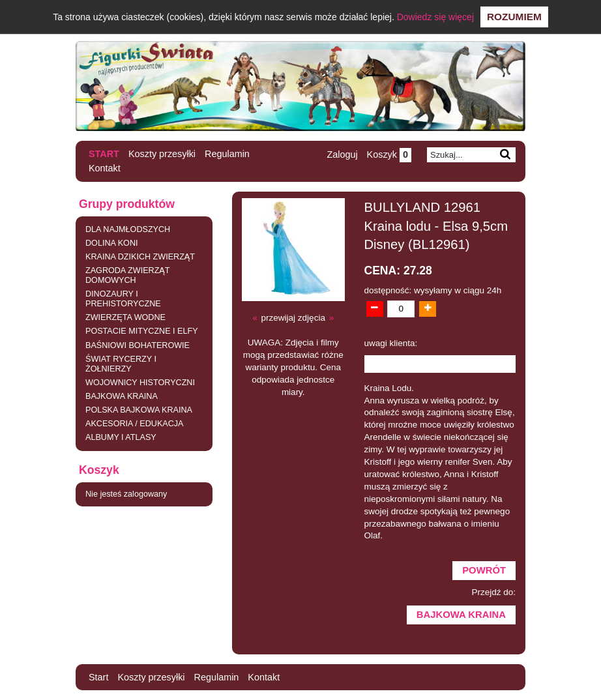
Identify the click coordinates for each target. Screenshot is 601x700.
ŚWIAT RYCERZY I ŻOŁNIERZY (121, 364)
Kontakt (105, 168)
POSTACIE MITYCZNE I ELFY (142, 331)
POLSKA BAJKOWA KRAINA (139, 410)
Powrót (484, 570)
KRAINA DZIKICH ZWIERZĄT (140, 257)
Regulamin (227, 154)
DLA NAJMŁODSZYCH (128, 229)
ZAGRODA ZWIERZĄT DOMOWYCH (127, 275)
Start (104, 154)
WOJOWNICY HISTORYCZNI (140, 383)
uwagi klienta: (391, 343)
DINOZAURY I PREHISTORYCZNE (123, 299)
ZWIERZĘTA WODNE (125, 317)
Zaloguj (342, 154)
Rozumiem (514, 17)
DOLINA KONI (111, 243)
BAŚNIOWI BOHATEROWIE (138, 345)
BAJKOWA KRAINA (122, 396)
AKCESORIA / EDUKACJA (134, 424)
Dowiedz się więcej (435, 17)
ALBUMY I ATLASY (121, 437)
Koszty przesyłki (162, 154)
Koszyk (389, 154)
